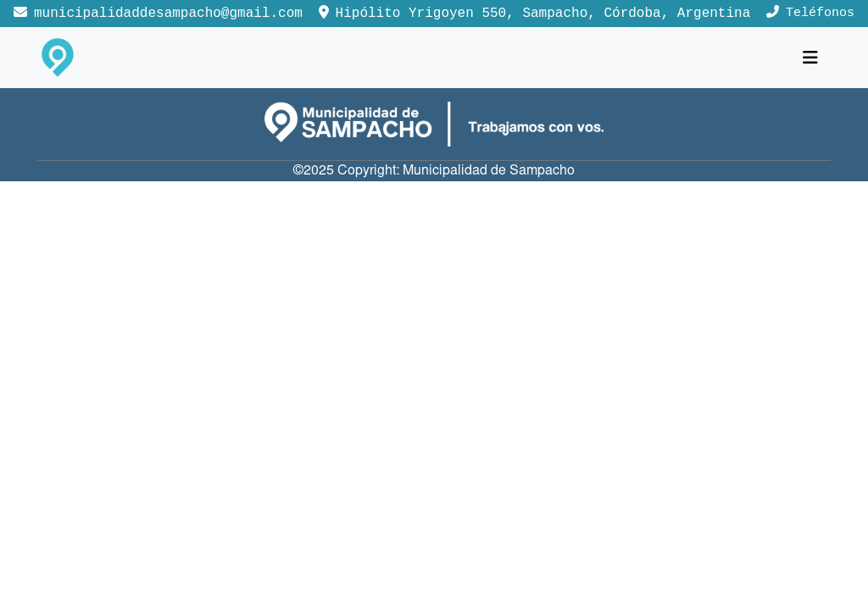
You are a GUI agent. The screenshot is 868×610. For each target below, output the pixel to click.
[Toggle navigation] (810, 58)
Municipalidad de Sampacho (489, 171)
